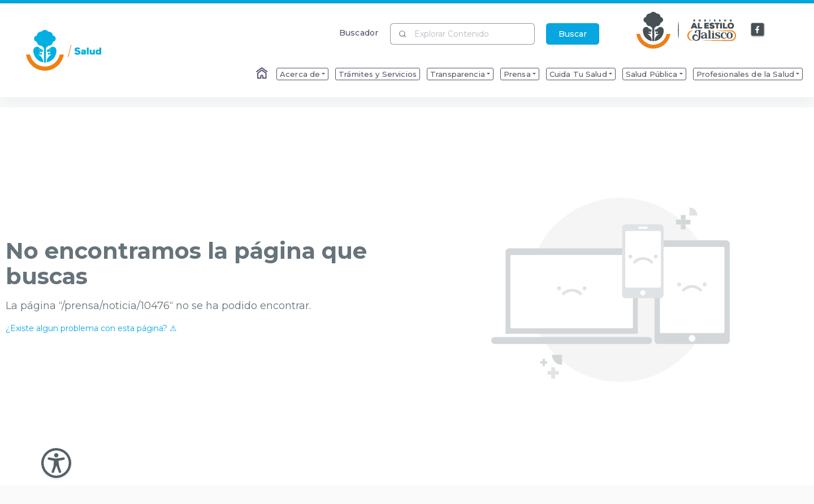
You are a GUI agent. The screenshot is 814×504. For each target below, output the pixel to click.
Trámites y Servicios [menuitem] (378, 74)
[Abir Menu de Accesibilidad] (56, 463)
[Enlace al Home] (263, 74)
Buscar (573, 34)
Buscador (359, 32)
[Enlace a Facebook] (758, 30)
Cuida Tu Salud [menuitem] (578, 74)
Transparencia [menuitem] (458, 74)
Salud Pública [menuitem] (652, 74)
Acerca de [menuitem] (300, 74)
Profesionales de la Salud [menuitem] (746, 74)
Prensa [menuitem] (517, 74)
